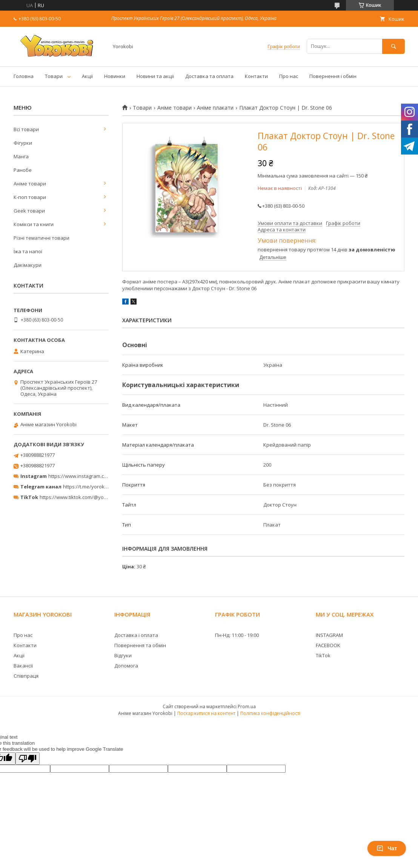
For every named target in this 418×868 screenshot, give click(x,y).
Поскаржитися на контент (206, 713)
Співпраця (26, 676)
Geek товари (29, 211)
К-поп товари (30, 197)
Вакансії (23, 666)
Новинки (115, 76)
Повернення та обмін (140, 645)
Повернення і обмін (333, 76)
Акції (87, 76)
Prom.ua (247, 706)
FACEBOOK (328, 645)
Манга (21, 156)
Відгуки (123, 655)
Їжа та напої (28, 251)
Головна (24, 76)
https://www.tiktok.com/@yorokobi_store (86, 497)
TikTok (323, 655)
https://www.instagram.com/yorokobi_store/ (99, 476)
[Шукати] (393, 46)
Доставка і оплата (136, 635)
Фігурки (23, 143)
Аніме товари (174, 108)
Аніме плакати (215, 108)
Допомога (126, 666)
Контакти (256, 76)
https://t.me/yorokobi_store (95, 487)
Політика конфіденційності (270, 713)
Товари (54, 76)
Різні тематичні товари (41, 238)
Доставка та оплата (209, 76)
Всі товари (26, 129)
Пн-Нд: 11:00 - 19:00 (237, 635)
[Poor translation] (28, 759)
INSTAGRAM (329, 635)
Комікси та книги (34, 224)
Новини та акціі (155, 76)
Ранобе (23, 170)
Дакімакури (28, 265)
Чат (387, 848)
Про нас (289, 76)
